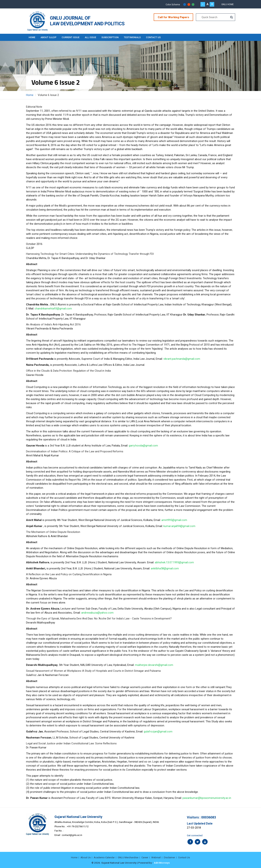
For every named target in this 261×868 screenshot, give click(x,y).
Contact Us (155, 37)
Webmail (156, 857)
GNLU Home (228, 4)
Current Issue (71, 37)
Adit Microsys (162, 862)
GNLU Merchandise (128, 857)
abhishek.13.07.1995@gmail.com (174, 562)
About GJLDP (49, 37)
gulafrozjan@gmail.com (158, 731)
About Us (86, 857)
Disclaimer (169, 857)
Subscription (111, 37)
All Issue (91, 37)
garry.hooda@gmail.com (143, 445)
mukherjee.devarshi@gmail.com (154, 665)
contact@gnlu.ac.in (72, 835)
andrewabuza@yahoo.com (97, 612)
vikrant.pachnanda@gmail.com (182, 359)
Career (145, 857)
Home (32, 37)
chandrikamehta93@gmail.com (53, 308)
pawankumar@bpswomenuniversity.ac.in (207, 798)
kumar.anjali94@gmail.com (179, 526)
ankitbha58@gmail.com (165, 568)
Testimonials (134, 37)
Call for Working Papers (173, 17)
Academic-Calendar (104, 857)
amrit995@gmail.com (174, 520)
